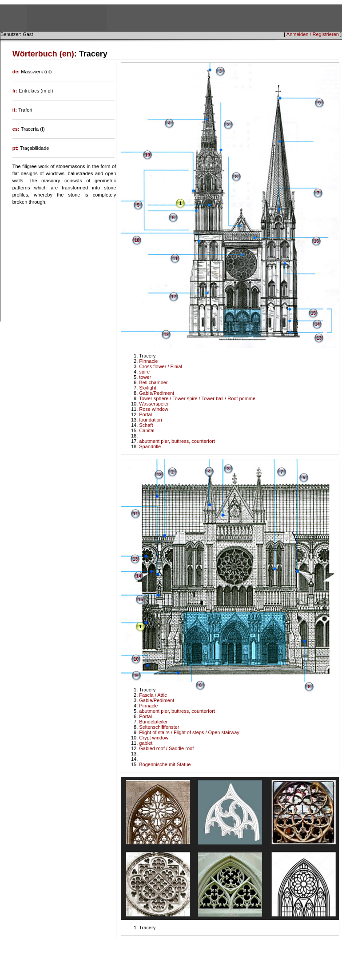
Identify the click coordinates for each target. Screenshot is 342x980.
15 (313, 313)
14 (317, 324)
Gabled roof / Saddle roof (166, 748)
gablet (146, 743)
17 (174, 297)
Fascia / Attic (153, 695)
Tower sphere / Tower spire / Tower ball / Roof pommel (198, 398)
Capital (147, 430)
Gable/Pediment (157, 393)
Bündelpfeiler (153, 722)
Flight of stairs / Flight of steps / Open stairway (189, 732)
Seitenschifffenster (159, 727)
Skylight (148, 388)
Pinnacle (148, 361)
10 (148, 155)
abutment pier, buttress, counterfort (177, 441)
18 (137, 240)
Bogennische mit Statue (165, 764)
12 (166, 335)
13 (319, 338)
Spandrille (150, 446)
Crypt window (154, 738)
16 (316, 241)
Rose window (153, 409)
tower (145, 377)
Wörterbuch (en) (43, 54)
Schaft (146, 425)
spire (144, 372)
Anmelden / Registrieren (313, 34)
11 (175, 259)
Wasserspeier (154, 404)
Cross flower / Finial (161, 366)
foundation (150, 420)
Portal (145, 414)
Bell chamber (153, 382)
